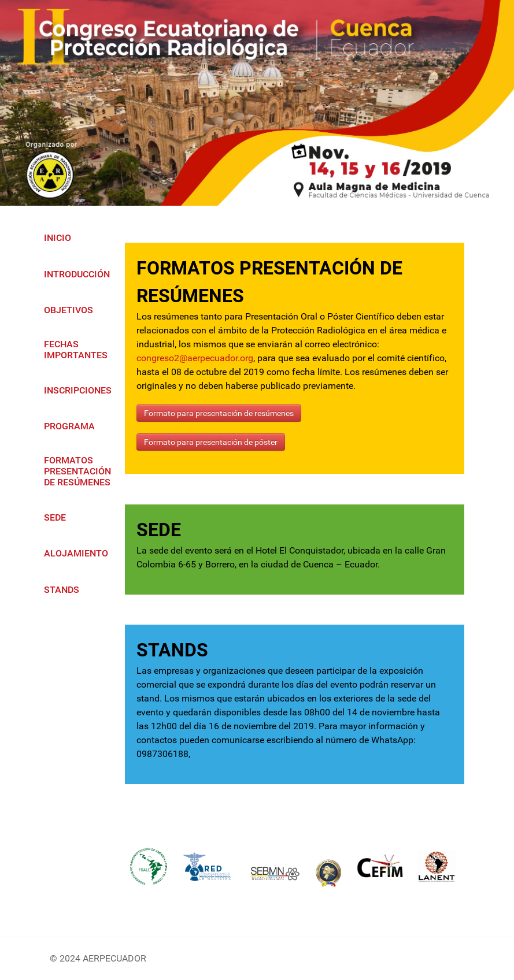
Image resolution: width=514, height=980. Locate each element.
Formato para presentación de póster (211, 442)
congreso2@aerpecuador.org (195, 358)
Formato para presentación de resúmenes (219, 413)
